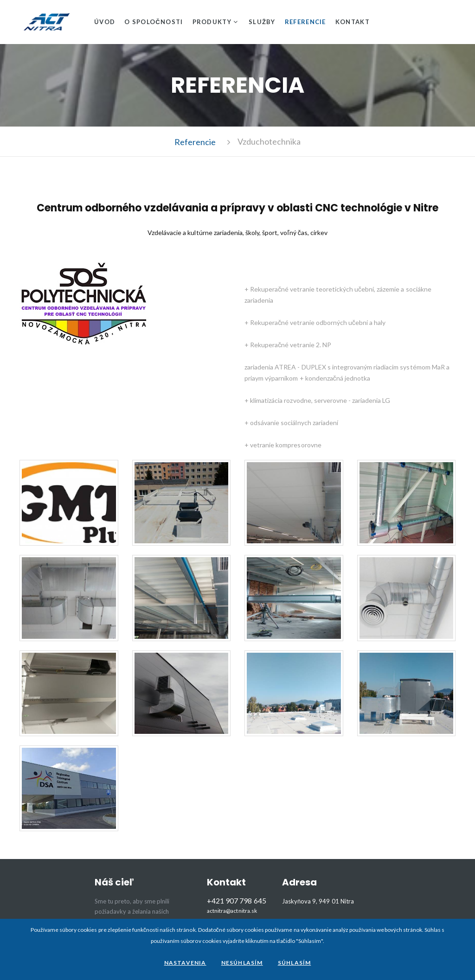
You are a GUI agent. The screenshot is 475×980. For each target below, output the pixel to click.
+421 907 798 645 (236, 900)
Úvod (105, 22)
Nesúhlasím (242, 963)
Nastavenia (185, 963)
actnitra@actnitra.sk (232, 911)
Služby (262, 22)
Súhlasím (295, 963)
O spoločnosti (154, 22)
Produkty (212, 22)
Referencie (305, 22)
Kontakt (353, 22)
